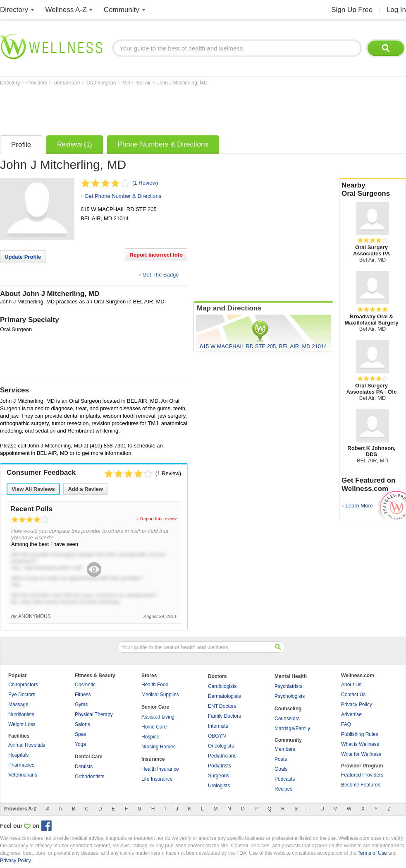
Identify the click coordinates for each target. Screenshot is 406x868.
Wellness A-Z (66, 10)
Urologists (219, 786)
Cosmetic (85, 685)
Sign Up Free (352, 10)
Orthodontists (90, 777)
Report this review (158, 519)
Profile (21, 145)
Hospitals (18, 755)
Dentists (84, 767)
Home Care (154, 727)
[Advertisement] (150, 108)
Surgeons (219, 776)
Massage (18, 704)
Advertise (351, 714)
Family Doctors (224, 716)
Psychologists (290, 696)
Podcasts (285, 779)
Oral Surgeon (102, 83)
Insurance (153, 759)
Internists (218, 726)
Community (122, 10)
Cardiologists (222, 686)
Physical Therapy (94, 714)
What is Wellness (360, 744)
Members (285, 749)
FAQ (346, 724)
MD (127, 83)
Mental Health (291, 676)
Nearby (373, 190)
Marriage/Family (292, 729)
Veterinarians (23, 775)
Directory (14, 10)
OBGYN (217, 736)
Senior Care (155, 707)
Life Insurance (157, 779)
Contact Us (353, 695)
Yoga (80, 744)
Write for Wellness (361, 754)
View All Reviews (33, 489)
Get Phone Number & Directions (123, 196)
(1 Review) (145, 183)
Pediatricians (222, 756)
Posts (281, 759)
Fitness (83, 695)
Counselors (287, 719)
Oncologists (221, 746)
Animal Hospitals (27, 745)
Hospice (150, 737)
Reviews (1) (74, 144)
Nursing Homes (159, 747)
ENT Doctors (222, 706)
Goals (281, 769)
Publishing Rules (359, 734)
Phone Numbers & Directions (163, 144)
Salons (82, 724)
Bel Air (144, 83)
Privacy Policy (357, 704)
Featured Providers (362, 775)
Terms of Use (372, 853)
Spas (80, 734)
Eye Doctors (22, 695)
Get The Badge (160, 275)
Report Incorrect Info (156, 255)
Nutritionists (21, 714)
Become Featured (361, 785)
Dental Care (68, 83)
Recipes (283, 789)
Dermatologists (224, 696)
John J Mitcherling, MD (182, 83)
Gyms (81, 704)
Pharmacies (21, 765)
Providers (37, 83)
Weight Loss (22, 724)
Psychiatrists (288, 686)
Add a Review (85, 489)
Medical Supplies (160, 695)
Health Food (155, 685)
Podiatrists (220, 766)
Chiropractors (23, 685)
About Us (351, 685)
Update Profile (23, 257)
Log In (396, 10)
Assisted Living (158, 717)
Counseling (288, 709)
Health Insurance (160, 769)
